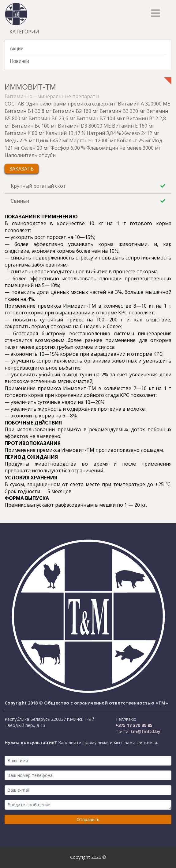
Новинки (19, 61)
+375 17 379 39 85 (134, 725)
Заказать (22, 169)
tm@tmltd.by (145, 731)
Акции (17, 48)
